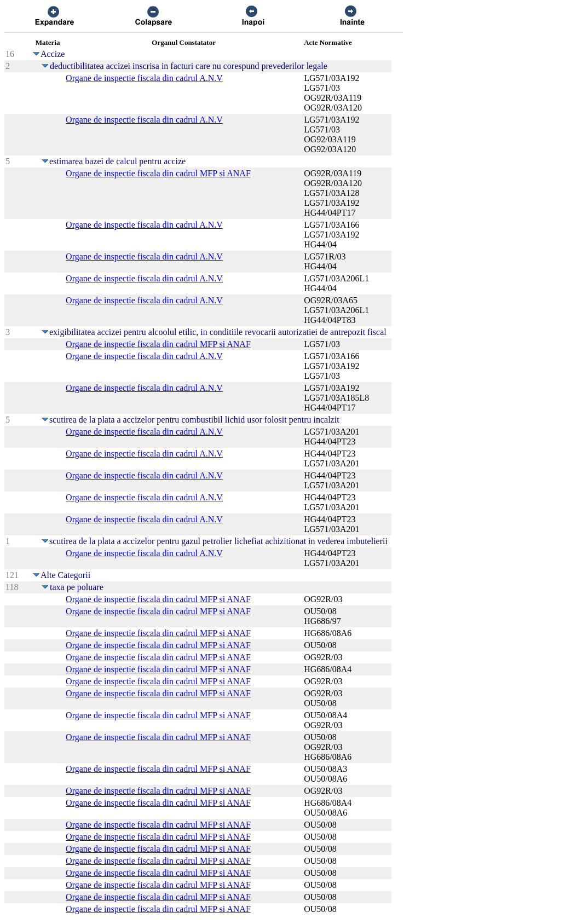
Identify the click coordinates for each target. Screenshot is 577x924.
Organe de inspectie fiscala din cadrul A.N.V (144, 78)
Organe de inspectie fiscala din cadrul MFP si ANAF (158, 173)
